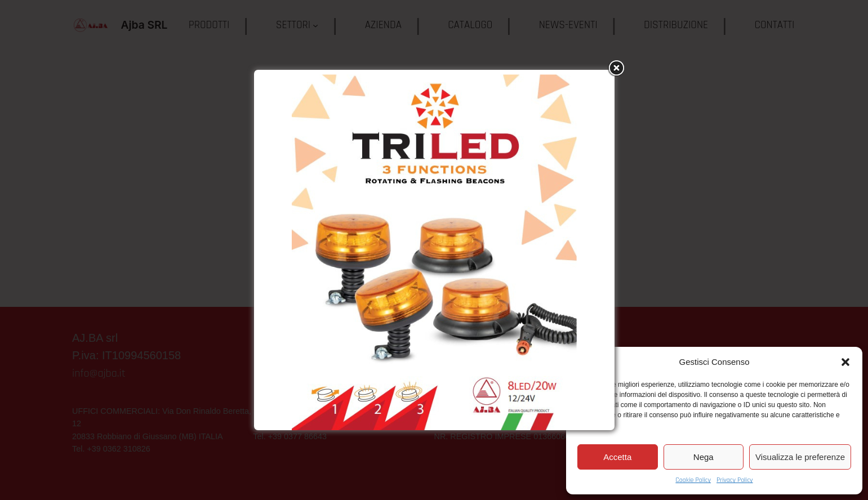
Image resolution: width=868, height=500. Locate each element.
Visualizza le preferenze (800, 457)
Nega (704, 457)
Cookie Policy (693, 480)
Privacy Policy (735, 480)
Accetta (617, 457)
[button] (845, 362)
